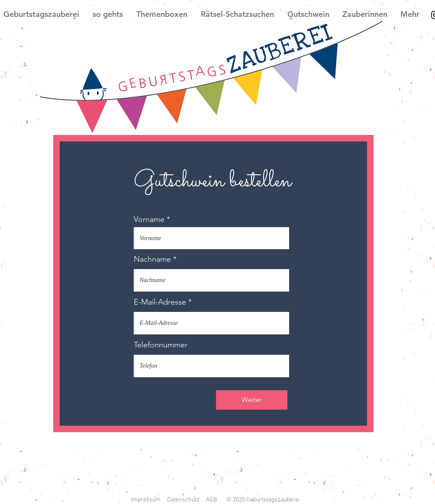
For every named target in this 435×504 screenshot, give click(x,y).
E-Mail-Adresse (160, 302)
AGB (211, 500)
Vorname (149, 219)
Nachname (152, 259)
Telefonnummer (161, 345)
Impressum (146, 500)
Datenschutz (183, 500)
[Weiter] (252, 400)
